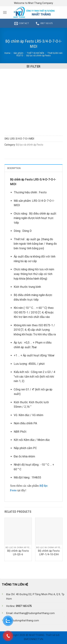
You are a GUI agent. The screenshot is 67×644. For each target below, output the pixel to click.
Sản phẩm (18, 53)
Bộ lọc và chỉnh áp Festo (39, 56)
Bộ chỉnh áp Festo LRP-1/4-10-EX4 (49, 553)
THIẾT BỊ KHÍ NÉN (35, 53)
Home (7, 53)
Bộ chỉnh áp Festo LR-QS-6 (18, 553)
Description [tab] (14, 168)
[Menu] (5, 12)
